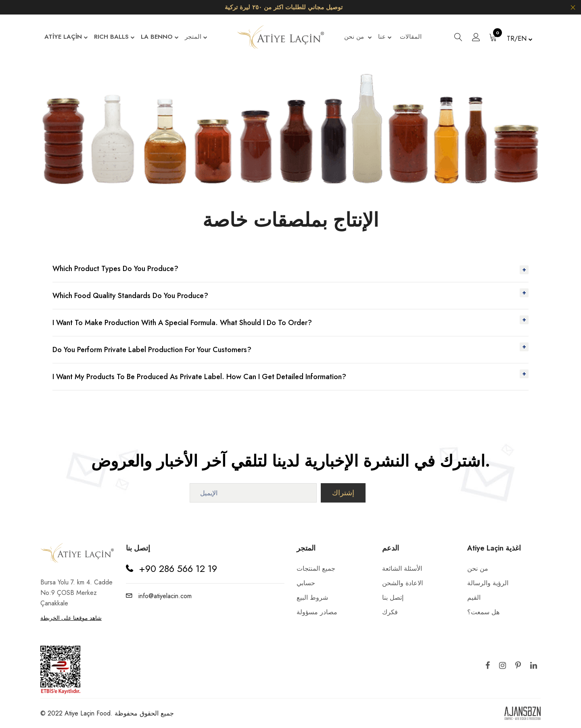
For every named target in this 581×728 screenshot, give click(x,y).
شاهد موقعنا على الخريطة (71, 618)
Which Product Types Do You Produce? (115, 269)
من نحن (358, 37)
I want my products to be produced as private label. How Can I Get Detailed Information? (199, 377)
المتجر (196, 37)
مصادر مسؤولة (317, 612)
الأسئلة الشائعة (402, 568)
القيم (474, 598)
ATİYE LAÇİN (66, 37)
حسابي (306, 583)
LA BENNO (160, 37)
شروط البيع (312, 598)
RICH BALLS (114, 37)
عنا (385, 37)
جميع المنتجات (316, 568)
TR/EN (520, 39)
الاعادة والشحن (402, 583)
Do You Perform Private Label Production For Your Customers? (152, 350)
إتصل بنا (393, 598)
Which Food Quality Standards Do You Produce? (130, 296)
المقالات (411, 37)
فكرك (390, 612)
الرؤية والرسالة (488, 583)
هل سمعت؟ (483, 612)
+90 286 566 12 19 (178, 568)
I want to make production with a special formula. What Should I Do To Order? (182, 323)
